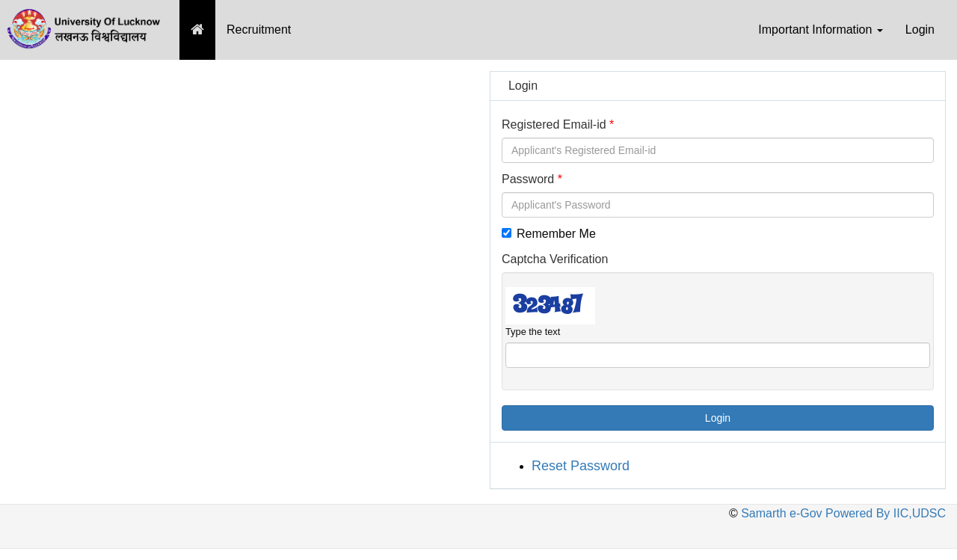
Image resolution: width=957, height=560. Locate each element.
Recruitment (259, 30)
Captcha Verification (555, 259)
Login (920, 30)
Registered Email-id (554, 124)
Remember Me (549, 234)
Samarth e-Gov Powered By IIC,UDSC (842, 513)
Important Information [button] (821, 30)
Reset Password (581, 466)
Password (528, 179)
